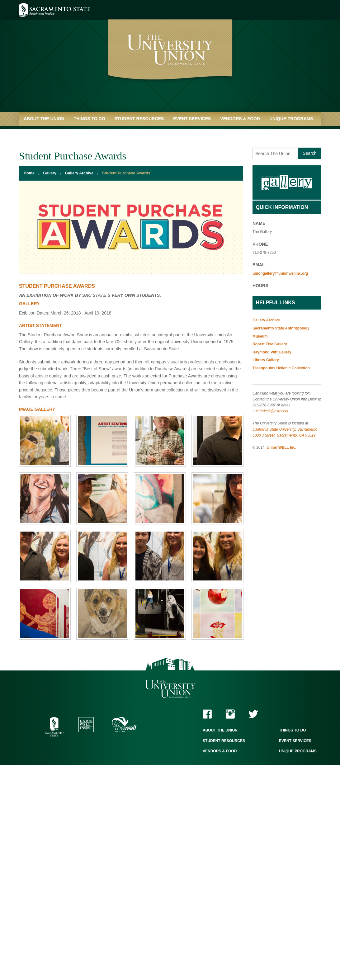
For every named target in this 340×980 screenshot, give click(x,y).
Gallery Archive (79, 173)
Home (29, 173)
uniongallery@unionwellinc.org (280, 273)
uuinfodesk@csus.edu (271, 411)
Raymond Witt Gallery (272, 352)
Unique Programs (291, 119)
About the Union (44, 119)
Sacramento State (55, 10)
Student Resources (139, 119)
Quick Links (38, 133)
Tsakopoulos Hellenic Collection (281, 368)
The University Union (170, 689)
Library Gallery (266, 360)
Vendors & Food (240, 119)
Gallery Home (287, 182)
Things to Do (90, 119)
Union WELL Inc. (282, 447)
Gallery (50, 173)
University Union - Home (170, 59)
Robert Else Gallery (270, 344)
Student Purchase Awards (126, 173)
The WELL (124, 724)
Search (309, 153)
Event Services (192, 119)
